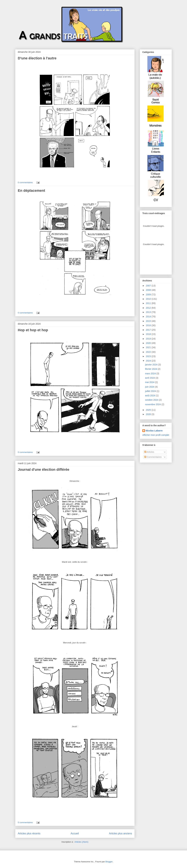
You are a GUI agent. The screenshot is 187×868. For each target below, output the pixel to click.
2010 (149, 299)
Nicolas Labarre (154, 431)
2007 (149, 286)
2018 (149, 334)
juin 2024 (150, 387)
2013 (149, 312)
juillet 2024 (151, 391)
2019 (149, 339)
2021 (149, 347)
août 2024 (150, 395)
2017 (149, 330)
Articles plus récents (29, 833)
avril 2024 (150, 378)
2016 (149, 325)
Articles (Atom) (81, 842)
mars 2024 (151, 373)
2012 (149, 308)
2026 (149, 414)
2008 (149, 290)
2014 (149, 317)
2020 (149, 343)
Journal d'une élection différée (44, 470)
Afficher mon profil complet (156, 435)
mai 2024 (150, 382)
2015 (149, 321)
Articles (149, 452)
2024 (149, 361)
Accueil (75, 833)
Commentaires (153, 457)
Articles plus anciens (121, 833)
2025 (149, 410)
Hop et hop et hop (33, 330)
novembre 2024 (153, 404)
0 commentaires (25, 182)
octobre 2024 (152, 400)
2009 (149, 295)
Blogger (109, 862)
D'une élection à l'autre (37, 58)
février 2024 (151, 369)
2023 (149, 356)
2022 (149, 352)
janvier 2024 (152, 365)
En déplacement (31, 191)
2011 (149, 303)
